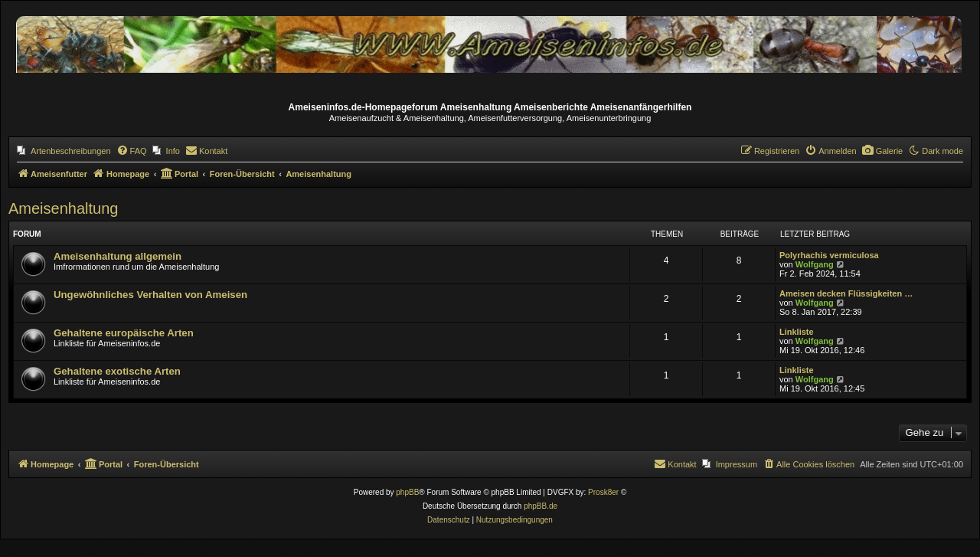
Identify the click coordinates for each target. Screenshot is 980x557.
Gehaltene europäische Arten (124, 333)
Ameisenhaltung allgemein (118, 256)
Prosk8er (603, 492)
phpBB (407, 492)
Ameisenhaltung (63, 208)
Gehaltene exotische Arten (117, 371)
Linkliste (797, 332)
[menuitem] (64, 151)
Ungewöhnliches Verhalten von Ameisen (150, 295)
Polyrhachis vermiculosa (829, 255)
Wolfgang (815, 264)
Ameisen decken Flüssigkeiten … (846, 293)
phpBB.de (541, 506)
